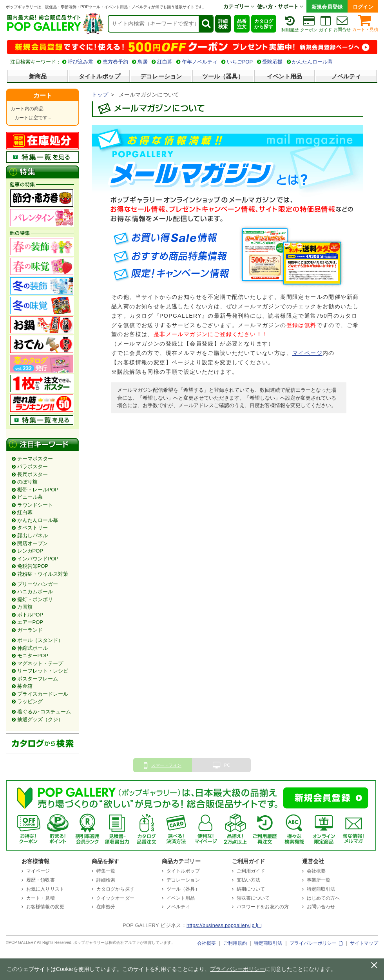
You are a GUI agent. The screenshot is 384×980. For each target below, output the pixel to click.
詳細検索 (223, 24)
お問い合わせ (321, 907)
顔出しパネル (33, 535)
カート (43, 95)
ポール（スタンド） (40, 640)
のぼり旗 (27, 482)
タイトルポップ (100, 76)
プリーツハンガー (38, 584)
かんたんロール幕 (312, 62)
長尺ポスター (33, 474)
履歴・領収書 (41, 880)
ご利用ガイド (251, 871)
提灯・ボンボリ (35, 599)
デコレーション (161, 76)
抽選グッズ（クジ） (40, 719)
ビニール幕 (30, 497)
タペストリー (33, 528)
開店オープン (33, 543)
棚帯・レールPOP (38, 490)
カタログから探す (264, 24)
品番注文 (242, 24)
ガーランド (30, 630)
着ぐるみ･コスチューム (44, 712)
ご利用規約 (235, 943)
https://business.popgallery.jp (224, 925)
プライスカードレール (43, 694)
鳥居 (143, 62)
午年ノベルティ (200, 62)
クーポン (309, 24)
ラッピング (30, 701)
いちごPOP (240, 62)
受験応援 (272, 62)
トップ (100, 95)
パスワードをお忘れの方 (263, 907)
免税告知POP (33, 566)
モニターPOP (33, 655)
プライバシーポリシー (316, 943)
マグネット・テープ (40, 663)
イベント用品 (285, 76)
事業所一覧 (319, 880)
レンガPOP (30, 551)
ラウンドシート (35, 505)
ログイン (363, 7)
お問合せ (342, 23)
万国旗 (25, 607)
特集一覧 (106, 871)
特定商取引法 (321, 889)
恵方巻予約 (115, 62)
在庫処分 (106, 907)
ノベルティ (346, 76)
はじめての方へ (323, 898)
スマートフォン (163, 765)
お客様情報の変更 (45, 907)
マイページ (307, 353)
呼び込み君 (81, 62)
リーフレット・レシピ (43, 671)
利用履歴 (290, 24)
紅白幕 (165, 62)
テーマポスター (35, 459)
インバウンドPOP (38, 559)
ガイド (325, 24)
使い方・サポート (280, 6)
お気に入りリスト (45, 889)
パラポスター (33, 466)
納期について (251, 889)
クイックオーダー (115, 898)
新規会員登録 (327, 7)
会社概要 (316, 871)
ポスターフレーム (38, 679)
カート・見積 (365, 22)
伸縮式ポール (33, 648)
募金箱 (25, 686)
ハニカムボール (35, 592)
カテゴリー (239, 6)
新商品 (38, 76)
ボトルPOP (30, 615)
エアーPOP (30, 622)
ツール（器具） (223, 76)
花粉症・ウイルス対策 (43, 574)
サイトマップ (364, 943)
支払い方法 (249, 880)
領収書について (253, 898)
